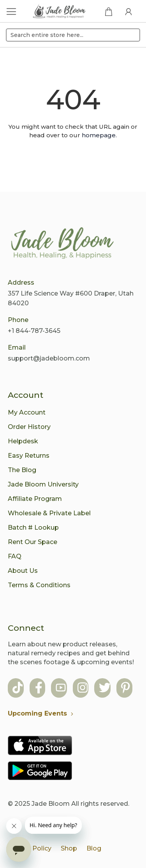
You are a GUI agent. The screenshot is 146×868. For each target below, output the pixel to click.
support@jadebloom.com (49, 358)
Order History (29, 427)
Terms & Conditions (39, 585)
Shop (69, 848)
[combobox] (73, 35)
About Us (23, 571)
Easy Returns (29, 456)
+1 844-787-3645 (34, 331)
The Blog (22, 470)
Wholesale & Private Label (49, 513)
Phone (18, 320)
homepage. (99, 135)
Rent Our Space (33, 542)
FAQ (15, 556)
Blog (94, 848)
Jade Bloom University (43, 484)
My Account (27, 412)
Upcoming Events (42, 713)
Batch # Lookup (33, 528)
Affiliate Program (35, 499)
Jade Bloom (51, 804)
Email (17, 347)
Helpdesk (23, 441)
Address (21, 283)
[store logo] (60, 12)
